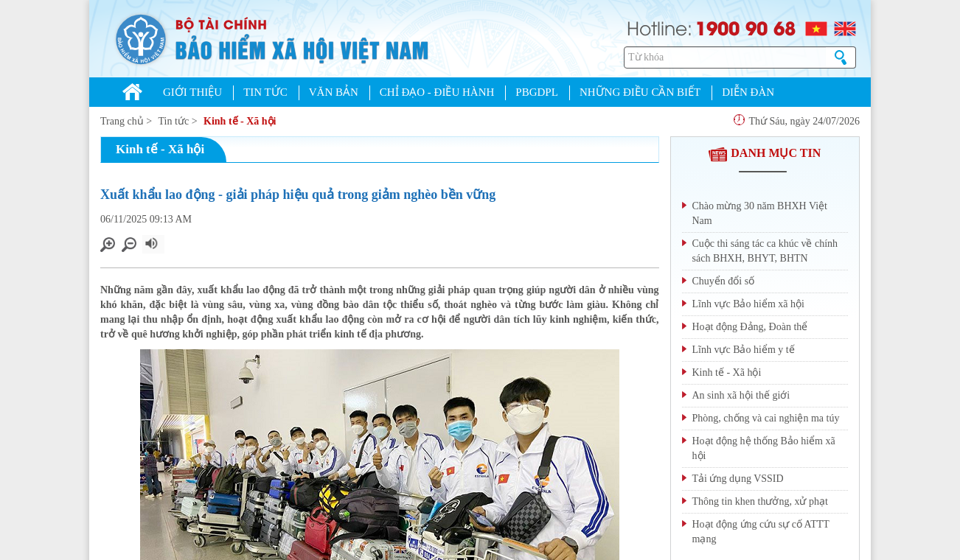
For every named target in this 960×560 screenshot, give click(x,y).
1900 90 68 (745, 27)
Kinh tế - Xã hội (240, 121)
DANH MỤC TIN (765, 153)
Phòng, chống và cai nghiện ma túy (766, 418)
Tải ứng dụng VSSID (738, 479)
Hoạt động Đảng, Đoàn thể (750, 327)
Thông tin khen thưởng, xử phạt (760, 501)
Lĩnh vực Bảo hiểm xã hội (748, 304)
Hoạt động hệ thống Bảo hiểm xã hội (764, 448)
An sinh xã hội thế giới (741, 395)
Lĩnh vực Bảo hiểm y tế (744, 350)
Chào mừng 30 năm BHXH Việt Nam (760, 213)
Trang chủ (122, 121)
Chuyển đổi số (724, 281)
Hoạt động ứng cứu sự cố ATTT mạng (761, 532)
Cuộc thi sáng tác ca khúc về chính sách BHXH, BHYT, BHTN (765, 251)
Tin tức (174, 121)
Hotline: (660, 27)
